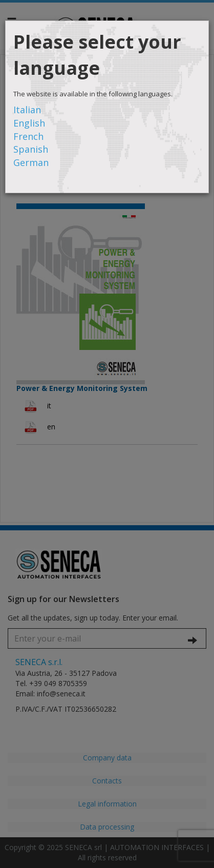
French (28, 136)
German (31, 162)
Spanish (31, 149)
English (29, 123)
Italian (27, 110)
